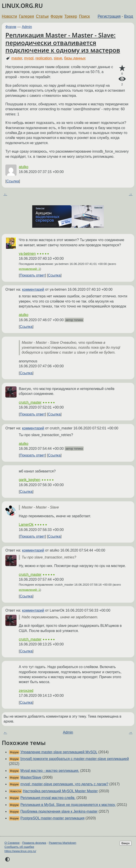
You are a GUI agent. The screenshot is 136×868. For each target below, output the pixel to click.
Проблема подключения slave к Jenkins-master (59, 811)
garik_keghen (30, 480)
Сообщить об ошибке (19, 847)
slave (58, 58)
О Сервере (12, 843)
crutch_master (30, 402)
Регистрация (109, 16)
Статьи (42, 16)
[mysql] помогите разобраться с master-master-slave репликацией (75, 759)
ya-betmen (27, 254)
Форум (56, 16)
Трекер (71, 16)
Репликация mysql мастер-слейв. (48, 798)
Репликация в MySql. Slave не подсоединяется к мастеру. (68, 805)
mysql (29, 58)
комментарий (33, 289)
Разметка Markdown (63, 843)
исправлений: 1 (29, 269)
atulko (24, 167)
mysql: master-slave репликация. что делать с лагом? (64, 784)
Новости (9, 16)
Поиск (84, 16)
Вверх (126, 843)
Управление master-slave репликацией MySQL (59, 752)
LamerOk (26, 525)
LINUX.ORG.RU (22, 6)
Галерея (27, 16)
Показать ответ (32, 275)
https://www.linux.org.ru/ (20, 851)
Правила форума (34, 843)
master (17, 58)
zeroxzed (26, 691)
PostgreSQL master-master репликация (52, 818)
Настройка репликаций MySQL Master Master (60, 791)
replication (44, 58)
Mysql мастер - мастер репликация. (50, 771)
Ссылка (13, 181)
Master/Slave (31, 777)
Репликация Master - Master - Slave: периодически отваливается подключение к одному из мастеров (63, 42)
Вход (129, 16)
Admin (27, 27)
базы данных (75, 58)
